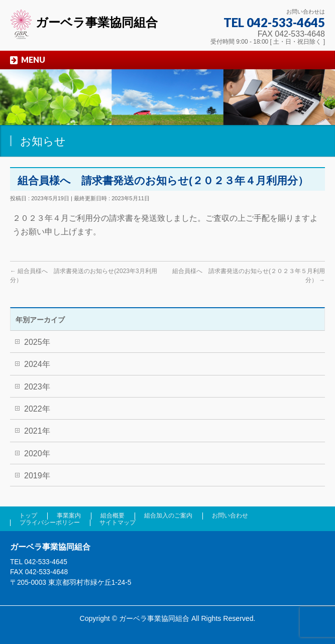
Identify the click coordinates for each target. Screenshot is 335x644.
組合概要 (113, 516)
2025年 (37, 342)
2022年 (37, 409)
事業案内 (69, 516)
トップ (28, 516)
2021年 (37, 431)
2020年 (37, 454)
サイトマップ (118, 523)
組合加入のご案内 (168, 516)
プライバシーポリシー (50, 523)
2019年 (37, 476)
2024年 (37, 364)
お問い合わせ (230, 516)
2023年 (37, 387)
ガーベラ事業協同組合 (84, 22)
